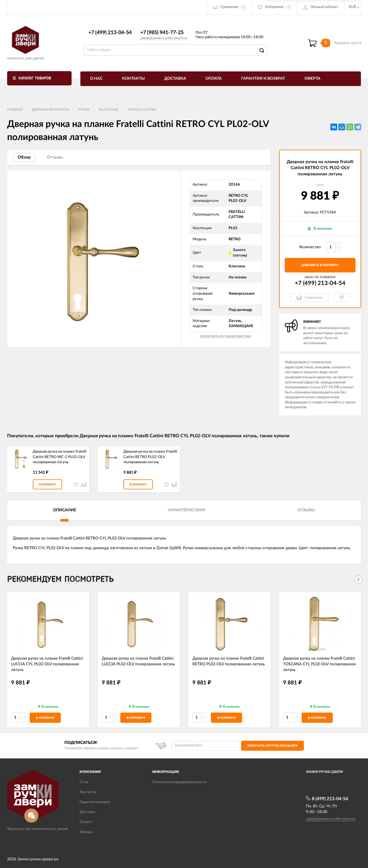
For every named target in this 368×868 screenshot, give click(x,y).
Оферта (312, 79)
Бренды (86, 832)
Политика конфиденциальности (179, 782)
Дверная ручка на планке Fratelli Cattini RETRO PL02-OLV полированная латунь (150, 457)
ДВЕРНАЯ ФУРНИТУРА (50, 110)
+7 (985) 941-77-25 (162, 33)
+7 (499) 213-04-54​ (110, 33)
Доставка (175, 79)
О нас (96, 79)
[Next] (358, 579)
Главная (15, 110)
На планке (109, 110)
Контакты (133, 79)
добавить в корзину (320, 265)
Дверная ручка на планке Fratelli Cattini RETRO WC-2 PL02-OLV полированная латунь (60, 457)
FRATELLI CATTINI (142, 110)
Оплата (214, 79)
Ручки (84, 110)
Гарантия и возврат (263, 79)
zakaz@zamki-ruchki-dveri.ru (164, 38)
